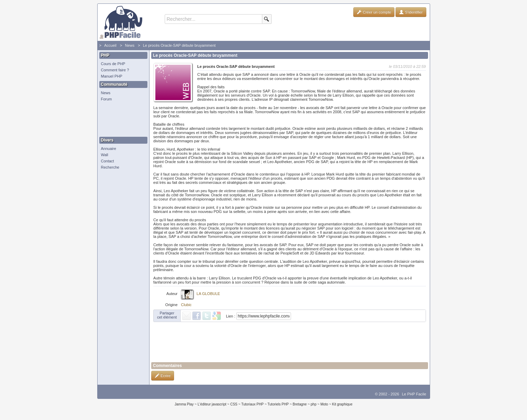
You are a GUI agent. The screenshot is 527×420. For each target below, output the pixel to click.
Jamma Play (184, 404)
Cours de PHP (113, 64)
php (314, 404)
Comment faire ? (115, 70)
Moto (324, 404)
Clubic (186, 305)
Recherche (110, 167)
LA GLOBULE (208, 294)
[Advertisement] (122, 119)
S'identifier (411, 12)
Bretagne (300, 404)
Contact (108, 161)
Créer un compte (374, 12)
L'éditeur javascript (212, 404)
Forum (107, 99)
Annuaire (109, 149)
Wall (105, 155)
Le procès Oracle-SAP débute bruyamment (179, 45)
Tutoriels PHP (278, 404)
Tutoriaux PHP (252, 404)
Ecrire (163, 376)
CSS (234, 404)
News (130, 45)
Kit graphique (342, 404)
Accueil (110, 45)
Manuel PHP (112, 76)
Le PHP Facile (414, 394)
